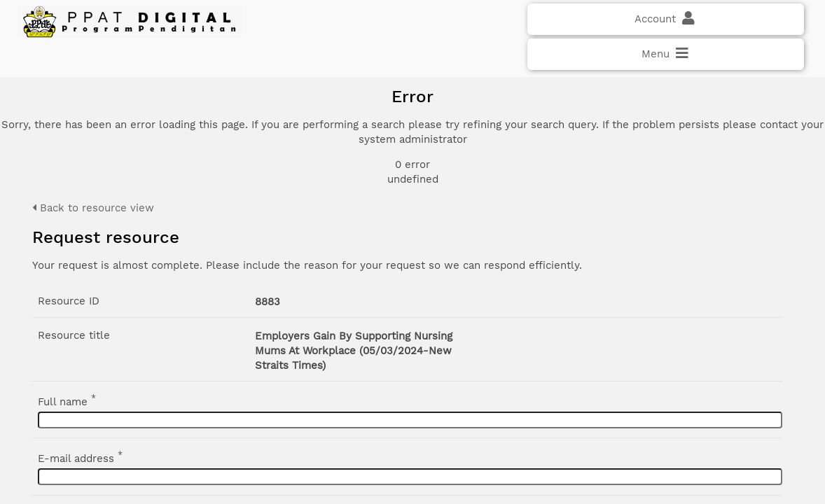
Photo (668, 146)
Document (679, 163)
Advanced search (687, 280)
